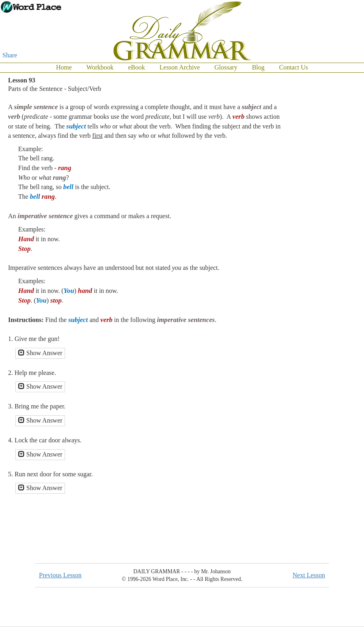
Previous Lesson (60, 575)
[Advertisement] (340, 194)
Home (64, 67)
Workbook (100, 67)
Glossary (226, 67)
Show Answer (40, 353)
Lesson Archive (180, 67)
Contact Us (294, 67)
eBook (137, 67)
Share (10, 55)
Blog (258, 67)
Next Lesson (309, 575)
